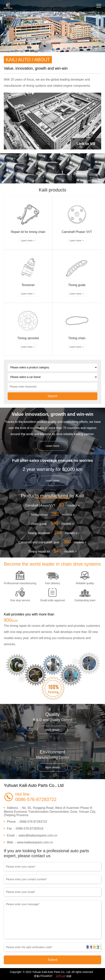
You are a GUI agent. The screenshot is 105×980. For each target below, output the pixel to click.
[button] (52, 49)
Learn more (52, 446)
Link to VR (86, 144)
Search (53, 396)
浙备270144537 (43, 976)
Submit (52, 960)
